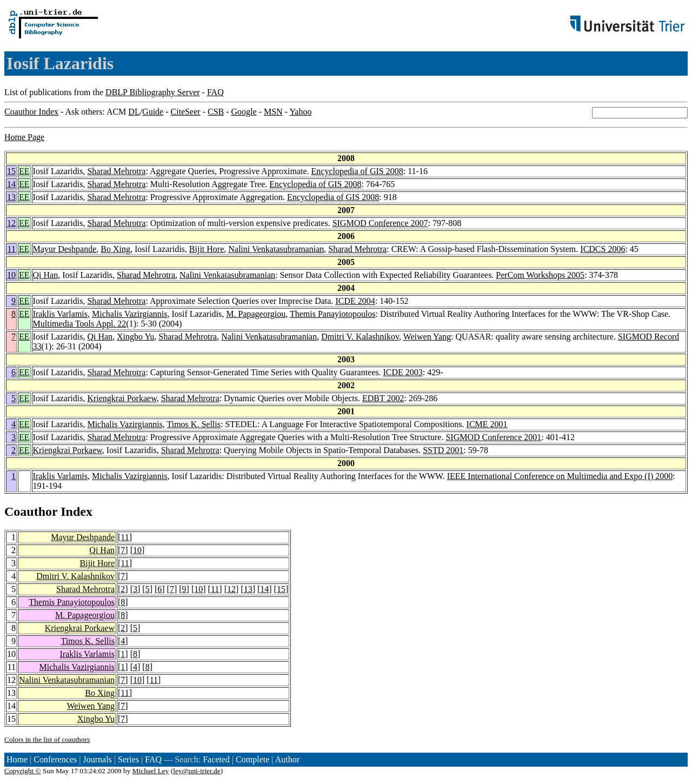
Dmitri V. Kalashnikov (360, 337)
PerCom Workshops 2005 (540, 275)
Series (128, 759)
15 (11, 171)
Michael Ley (151, 771)
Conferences (55, 759)
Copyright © (23, 771)
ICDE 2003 (403, 372)
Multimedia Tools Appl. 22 (80, 324)
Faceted (216, 759)
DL (134, 112)
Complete (252, 759)
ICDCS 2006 (603, 249)
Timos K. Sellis (194, 424)
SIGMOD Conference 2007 (380, 223)
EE (24, 171)
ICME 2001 (487, 424)
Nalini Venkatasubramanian (276, 249)
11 (12, 249)
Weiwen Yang (427, 337)
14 (11, 184)
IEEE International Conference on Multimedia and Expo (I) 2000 (560, 476)
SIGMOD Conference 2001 (493, 437)
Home (17, 759)
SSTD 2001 (443, 450)
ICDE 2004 (355, 301)
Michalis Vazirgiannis (129, 314)
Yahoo (300, 112)
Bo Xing (115, 249)
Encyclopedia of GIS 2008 (357, 171)
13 (11, 197)
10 (11, 275)
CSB (216, 112)
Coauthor (31, 511)
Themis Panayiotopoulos (333, 314)
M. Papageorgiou (256, 314)
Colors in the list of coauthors (47, 739)
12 (11, 223)
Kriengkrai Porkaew (122, 398)
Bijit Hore (207, 249)
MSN (273, 112)
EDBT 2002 (383, 398)
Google (244, 112)
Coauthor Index (31, 112)
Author (287, 759)
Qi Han (46, 275)
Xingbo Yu (135, 337)
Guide (153, 112)
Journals (97, 759)
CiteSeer (186, 112)
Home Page (24, 137)
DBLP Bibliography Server (153, 92)
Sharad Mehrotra (116, 171)
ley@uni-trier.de (197, 771)
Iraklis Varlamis (60, 314)
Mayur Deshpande (65, 249)
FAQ (215, 92)
